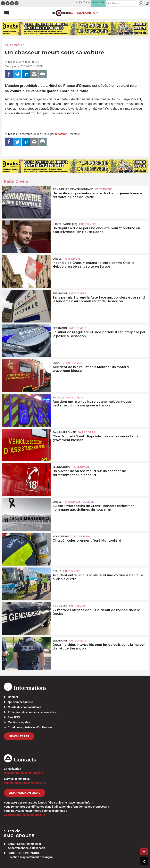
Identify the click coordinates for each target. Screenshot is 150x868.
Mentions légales (19, 722)
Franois (58, 398)
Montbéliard (62, 536)
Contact (13, 697)
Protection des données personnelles (32, 712)
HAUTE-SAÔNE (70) (65, 224)
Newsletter (19, 736)
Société (88, 502)
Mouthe (58, 363)
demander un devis (25, 793)
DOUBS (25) (60, 606)
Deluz (57, 571)
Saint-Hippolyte (64, 432)
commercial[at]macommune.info (25, 783)
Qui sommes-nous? (21, 702)
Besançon (60, 293)
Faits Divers (15, 45)
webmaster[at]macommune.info (25, 815)
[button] (141, 3)
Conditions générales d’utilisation (30, 727)
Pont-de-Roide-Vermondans (73, 189)
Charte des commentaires (25, 707)
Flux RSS (14, 717)
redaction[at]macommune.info (24, 773)
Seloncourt (62, 467)
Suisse (57, 259)
